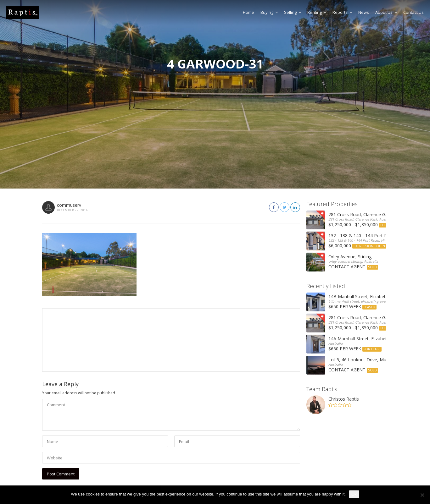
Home (249, 12)
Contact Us (413, 12)
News (364, 12)
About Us (386, 12)
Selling (293, 12)
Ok (354, 494)
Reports (342, 12)
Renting (317, 12)
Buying (269, 12)
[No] (422, 495)
